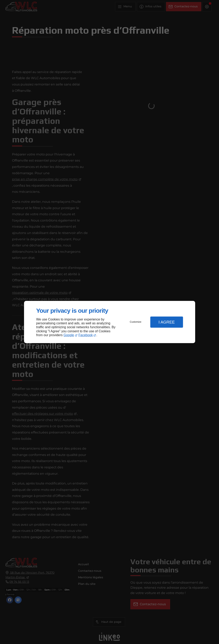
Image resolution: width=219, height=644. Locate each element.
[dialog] (110, 322)
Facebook (86, 335)
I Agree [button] (167, 322)
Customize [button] (136, 322)
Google (69, 335)
